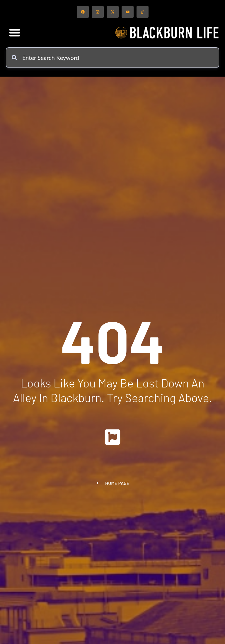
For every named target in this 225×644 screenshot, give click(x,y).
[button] (15, 33)
